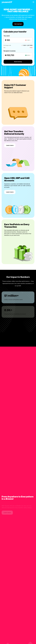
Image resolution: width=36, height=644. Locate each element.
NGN (28, 55)
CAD (28, 40)
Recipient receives (10, 51)
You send (7, 36)
